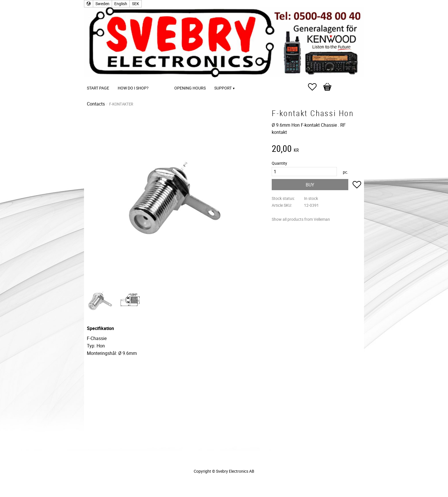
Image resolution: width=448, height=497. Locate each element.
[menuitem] (159, 80)
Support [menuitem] (223, 88)
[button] (315, 87)
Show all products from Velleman (301, 219)
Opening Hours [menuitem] (190, 88)
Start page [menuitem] (98, 88)
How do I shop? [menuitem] (133, 88)
